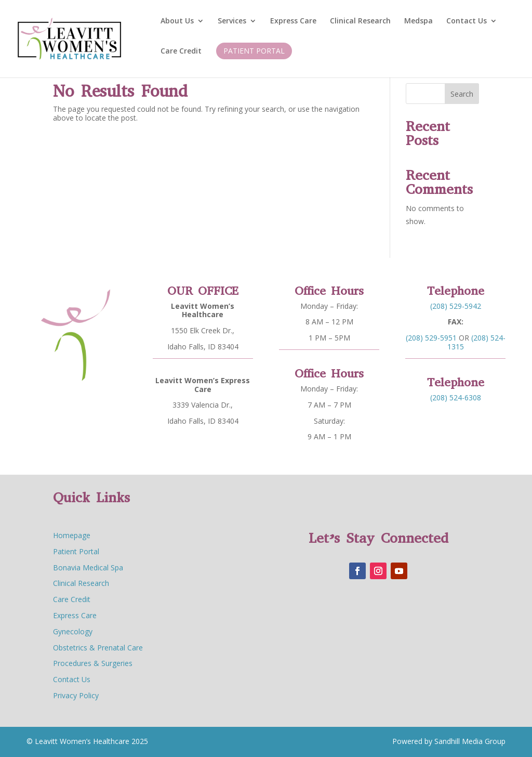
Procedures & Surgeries (93, 663)
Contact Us (467, 21)
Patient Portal (254, 51)
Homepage (72, 535)
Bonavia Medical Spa (88, 567)
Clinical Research (360, 21)
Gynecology (73, 631)
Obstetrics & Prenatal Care (98, 648)
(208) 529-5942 (456, 307)
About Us (177, 21)
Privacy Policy (76, 695)
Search (462, 94)
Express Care (293, 21)
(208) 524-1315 (474, 340)
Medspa (418, 21)
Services (232, 21)
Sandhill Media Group (469, 741)
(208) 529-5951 (434, 336)
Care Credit (181, 51)
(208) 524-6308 (455, 394)
